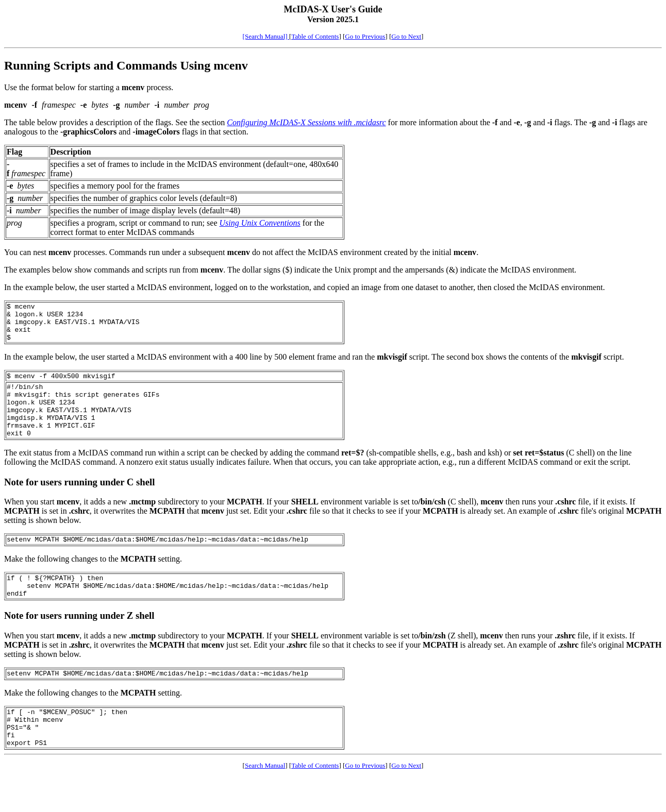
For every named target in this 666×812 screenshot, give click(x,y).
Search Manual (265, 801)
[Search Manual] (266, 36)
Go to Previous (365, 36)
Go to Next (406, 36)
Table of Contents (315, 36)
